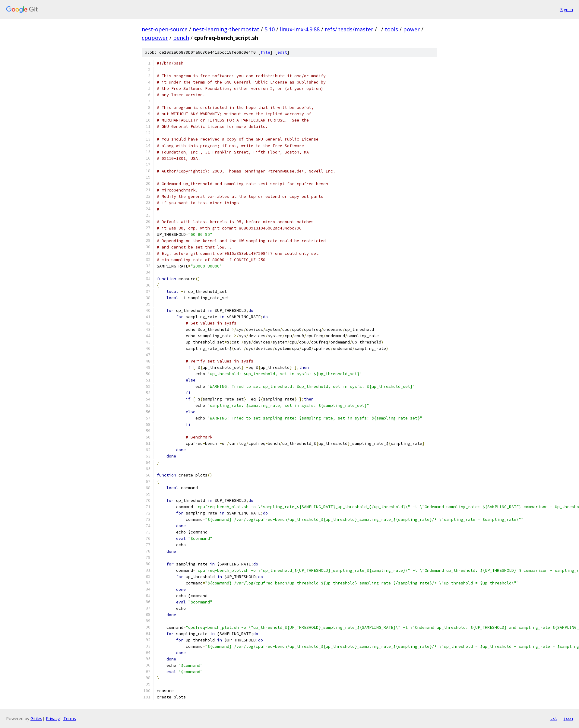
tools (391, 29)
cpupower (155, 38)
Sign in (567, 9)
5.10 (270, 29)
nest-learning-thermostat (226, 29)
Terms (70, 719)
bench (181, 38)
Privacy (53, 719)
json (568, 718)
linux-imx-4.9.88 (300, 29)
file (265, 52)
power (411, 29)
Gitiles (36, 719)
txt (554, 718)
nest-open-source (165, 29)
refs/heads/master (349, 29)
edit (282, 52)
